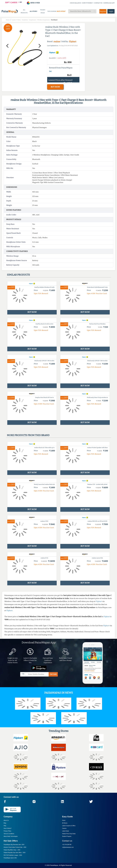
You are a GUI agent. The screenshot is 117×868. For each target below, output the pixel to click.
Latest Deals (66, 831)
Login (111, 11)
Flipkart (73, 41)
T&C (50, 71)
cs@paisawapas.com (68, 847)
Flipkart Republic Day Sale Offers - (15, 853)
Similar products (18, 275)
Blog (5, 823)
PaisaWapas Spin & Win (10, 858)
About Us (6, 820)
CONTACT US (98, 3)
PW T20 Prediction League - (13, 855)
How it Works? (8, 828)
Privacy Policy (7, 831)
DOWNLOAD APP (109, 3)
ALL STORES (33, 11)
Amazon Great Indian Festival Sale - (15, 847)
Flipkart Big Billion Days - (12, 850)
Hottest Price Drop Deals (69, 834)
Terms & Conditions (9, 834)
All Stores (65, 823)
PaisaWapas (54, 865)
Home (64, 820)
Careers (64, 828)
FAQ (5, 826)
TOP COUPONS (52, 11)
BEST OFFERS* (61, 11)
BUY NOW (55, 87)
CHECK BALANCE (75, 3)
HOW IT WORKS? (88, 3)
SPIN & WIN (33, 3)
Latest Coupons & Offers (69, 826)
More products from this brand (28, 435)
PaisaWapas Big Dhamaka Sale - (14, 845)
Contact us (67, 841)
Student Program (67, 836)
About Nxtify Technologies (11, 836)
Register (103, 11)
